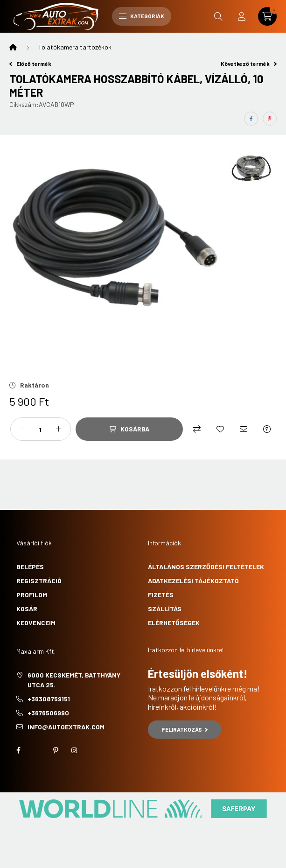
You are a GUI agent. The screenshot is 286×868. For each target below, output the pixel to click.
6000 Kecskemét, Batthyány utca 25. (74, 680)
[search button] (218, 16)
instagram (74, 750)
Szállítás (165, 609)
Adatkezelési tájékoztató (193, 581)
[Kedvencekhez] (220, 429)
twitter (37, 750)
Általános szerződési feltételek (206, 567)
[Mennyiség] (41, 429)
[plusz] (59, 429)
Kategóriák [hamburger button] (142, 16)
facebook (18, 750)
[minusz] (22, 429)
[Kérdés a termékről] (267, 429)
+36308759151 (49, 699)
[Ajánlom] (244, 429)
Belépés (30, 567)
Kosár (27, 609)
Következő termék (249, 64)
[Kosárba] (129, 429)
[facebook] (251, 119)
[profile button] (242, 16)
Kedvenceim (36, 623)
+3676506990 (48, 713)
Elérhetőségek (174, 623)
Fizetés (161, 595)
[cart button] (267, 16)
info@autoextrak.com (66, 727)
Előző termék (30, 64)
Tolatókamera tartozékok (75, 47)
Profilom (32, 595)
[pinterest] (270, 119)
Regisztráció (39, 581)
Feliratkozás (185, 729)
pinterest (56, 750)
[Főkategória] (13, 47)
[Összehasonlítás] (197, 429)
